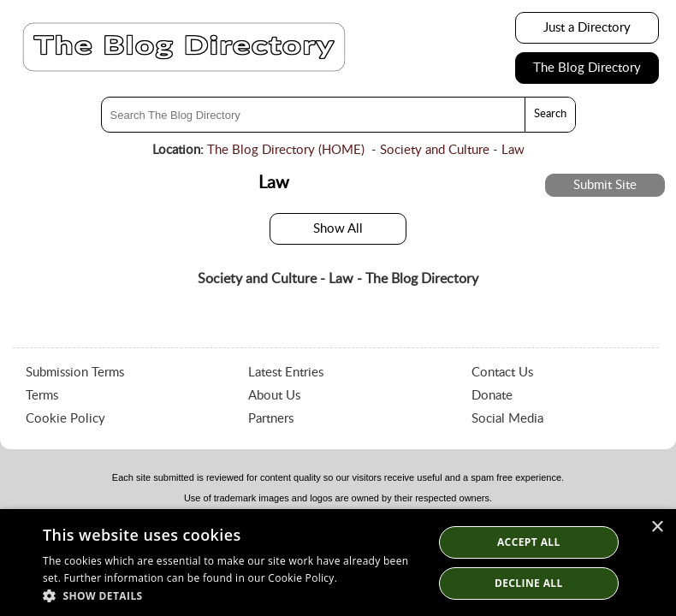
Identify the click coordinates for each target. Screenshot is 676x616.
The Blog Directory (587, 68)
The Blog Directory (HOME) (286, 150)
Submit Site (605, 185)
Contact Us (502, 373)
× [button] (657, 527)
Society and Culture (435, 150)
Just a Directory (587, 28)
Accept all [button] (529, 542)
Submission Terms (75, 373)
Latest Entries (286, 373)
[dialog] (338, 563)
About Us (274, 396)
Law (513, 150)
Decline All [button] (529, 583)
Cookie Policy (65, 419)
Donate (492, 396)
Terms (42, 396)
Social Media (507, 419)
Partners (271, 419)
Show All (338, 229)
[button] (232, 595)
